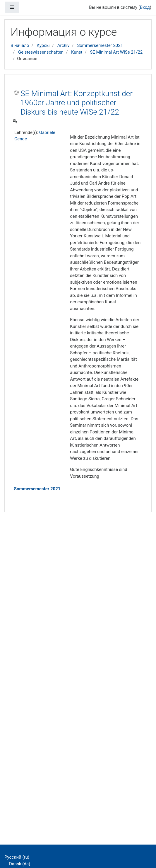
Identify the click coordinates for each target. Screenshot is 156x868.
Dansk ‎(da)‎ (20, 864)
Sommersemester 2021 (100, 45)
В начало (20, 45)
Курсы (43, 45)
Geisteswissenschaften (41, 52)
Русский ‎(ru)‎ (17, 857)
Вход (145, 7)
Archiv (64, 45)
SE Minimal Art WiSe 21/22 (116, 52)
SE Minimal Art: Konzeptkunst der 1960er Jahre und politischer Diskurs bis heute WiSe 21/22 (77, 103)
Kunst (77, 52)
